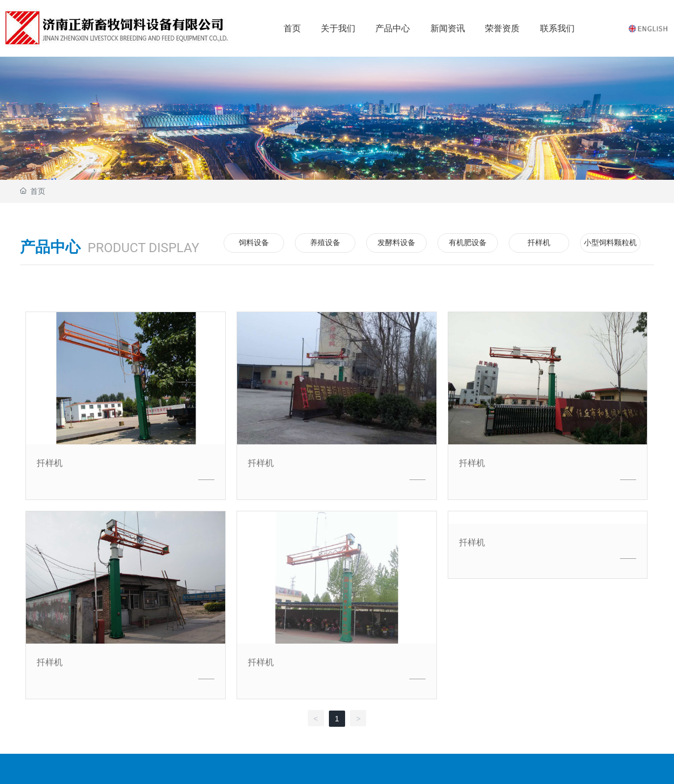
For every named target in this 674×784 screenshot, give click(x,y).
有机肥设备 (468, 243)
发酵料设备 (396, 243)
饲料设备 (254, 243)
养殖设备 (325, 243)
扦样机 (539, 243)
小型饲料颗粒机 (610, 243)
